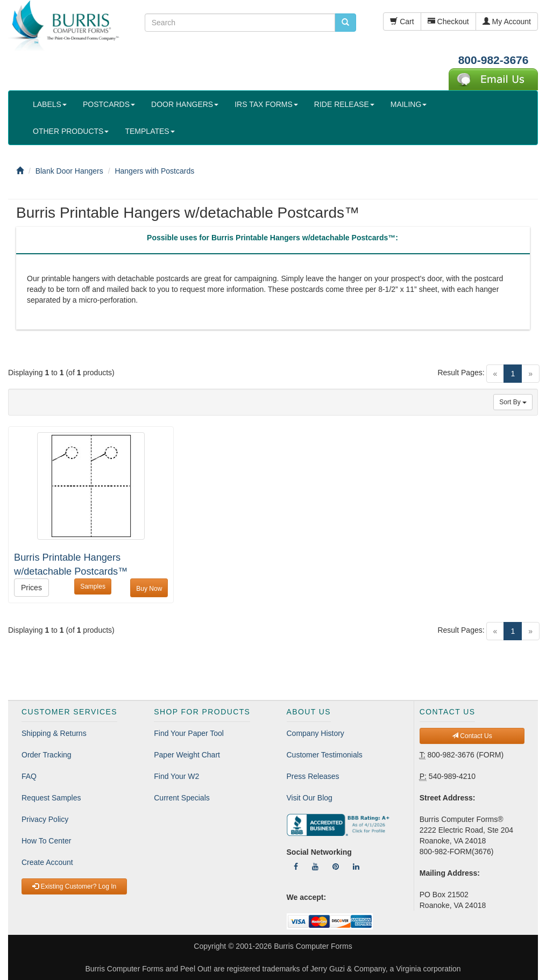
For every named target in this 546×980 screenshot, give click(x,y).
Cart (402, 22)
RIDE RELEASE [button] (344, 104)
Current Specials (182, 798)
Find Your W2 (176, 776)
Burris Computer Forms (313, 946)
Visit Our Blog (310, 798)
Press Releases (313, 776)
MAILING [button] (409, 104)
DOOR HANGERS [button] (185, 104)
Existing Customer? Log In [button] (74, 886)
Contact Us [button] (472, 736)
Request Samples (51, 798)
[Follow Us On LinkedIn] (356, 867)
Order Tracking (47, 755)
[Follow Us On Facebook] (296, 867)
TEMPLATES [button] (150, 131)
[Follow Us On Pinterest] (336, 867)
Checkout (448, 22)
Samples (93, 586)
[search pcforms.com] (345, 23)
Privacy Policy (45, 819)
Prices (31, 588)
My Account (507, 22)
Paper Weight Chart (187, 755)
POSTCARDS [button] (109, 104)
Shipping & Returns (54, 733)
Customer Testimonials (325, 755)
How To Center (46, 841)
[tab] (272, 240)
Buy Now (149, 589)
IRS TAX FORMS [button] (266, 104)
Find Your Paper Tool (189, 733)
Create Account (47, 862)
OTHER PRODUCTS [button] (71, 131)
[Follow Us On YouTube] (315, 867)
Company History (315, 733)
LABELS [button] (50, 104)
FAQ (29, 776)
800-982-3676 (494, 60)
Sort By (513, 402)
